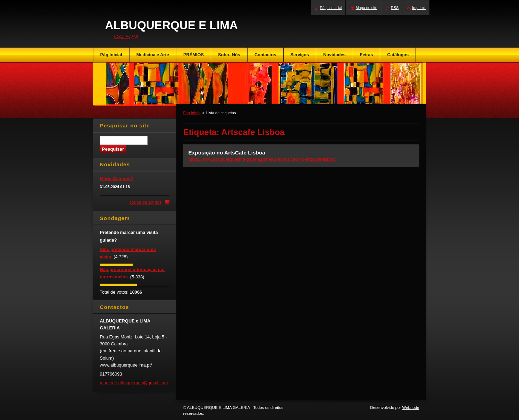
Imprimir (419, 8)
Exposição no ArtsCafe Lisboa (227, 153)
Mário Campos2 (116, 179)
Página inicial (331, 8)
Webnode (411, 408)
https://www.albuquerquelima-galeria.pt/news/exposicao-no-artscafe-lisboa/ (262, 159)
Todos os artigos (145, 202)
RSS (395, 8)
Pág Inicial (192, 113)
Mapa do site (367, 8)
